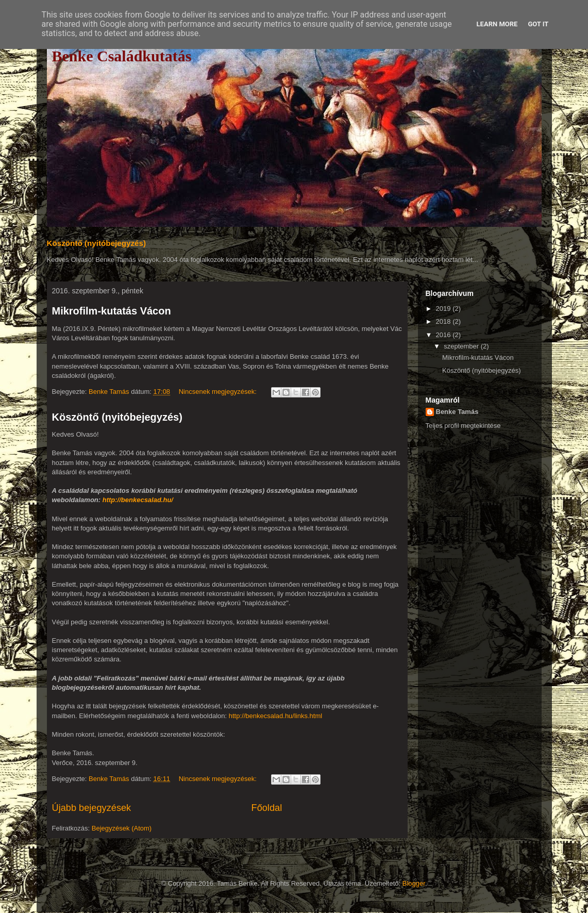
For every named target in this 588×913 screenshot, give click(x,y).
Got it (538, 24)
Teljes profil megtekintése (463, 426)
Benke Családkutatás (122, 56)
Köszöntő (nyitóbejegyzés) (97, 243)
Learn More (497, 24)
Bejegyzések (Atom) (122, 828)
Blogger (414, 883)
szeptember (462, 346)
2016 (444, 335)
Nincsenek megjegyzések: (219, 392)
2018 (444, 321)
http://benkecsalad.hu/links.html (275, 716)
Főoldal (267, 808)
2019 (444, 309)
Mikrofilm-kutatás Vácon (112, 311)
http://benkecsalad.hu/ (138, 500)
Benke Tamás (457, 412)
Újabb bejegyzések (92, 808)
